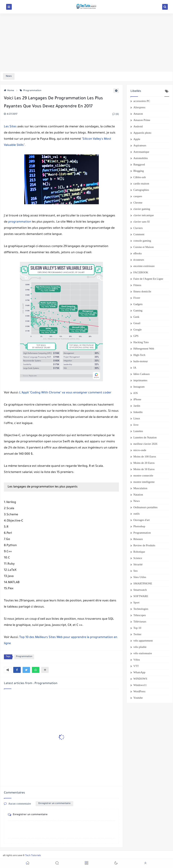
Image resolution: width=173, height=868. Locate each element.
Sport (136, 603)
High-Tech (139, 355)
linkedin (138, 412)
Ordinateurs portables (145, 507)
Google (137, 330)
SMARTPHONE (143, 583)
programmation (20, 222)
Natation (138, 495)
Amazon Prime (142, 120)
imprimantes (140, 380)
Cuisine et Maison (143, 247)
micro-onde (140, 450)
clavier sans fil (141, 222)
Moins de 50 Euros (144, 469)
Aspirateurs (140, 145)
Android (138, 126)
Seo (135, 571)
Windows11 (140, 685)
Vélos (137, 660)
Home (9, 91)
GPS (136, 336)
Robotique (139, 552)
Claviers (138, 228)
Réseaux (138, 539)
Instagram (139, 387)
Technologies (141, 609)
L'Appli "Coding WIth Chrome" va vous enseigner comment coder (65, 393)
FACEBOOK (141, 272)
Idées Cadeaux (141, 374)
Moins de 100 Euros (145, 456)
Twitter (137, 634)
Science (138, 558)
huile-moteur (140, 361)
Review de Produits (144, 545)
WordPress (139, 691)
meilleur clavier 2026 (145, 444)
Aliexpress (139, 107)
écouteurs (139, 260)
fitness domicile (142, 291)
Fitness (137, 285)
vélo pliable (140, 647)
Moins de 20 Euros (144, 463)
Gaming (138, 310)
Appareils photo (142, 133)
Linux (137, 418)
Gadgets (138, 304)
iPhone (137, 399)
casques (138, 196)
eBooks (137, 253)
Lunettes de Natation (145, 437)
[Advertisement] (86, 42)
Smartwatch (140, 590)
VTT (136, 666)
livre (136, 425)
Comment (139, 234)
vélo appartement (143, 641)
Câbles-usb (140, 177)
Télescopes (140, 615)
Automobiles (141, 158)
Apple (137, 139)
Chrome (138, 203)
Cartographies (141, 190)
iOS (135, 393)
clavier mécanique (144, 215)
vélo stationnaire (143, 653)
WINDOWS (140, 679)
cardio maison (141, 184)
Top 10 (137, 628)
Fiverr (137, 298)
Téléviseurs (140, 622)
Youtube (138, 698)
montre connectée (143, 476)
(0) (116, 114)
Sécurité (138, 564)
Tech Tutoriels (33, 856)
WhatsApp (139, 672)
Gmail (137, 323)
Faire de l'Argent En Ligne (148, 279)
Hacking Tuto (141, 342)
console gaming (142, 241)
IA (135, 368)
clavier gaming (142, 209)
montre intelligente (144, 482)
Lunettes (138, 431)
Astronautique (141, 152)
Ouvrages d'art (141, 520)
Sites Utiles (140, 577)
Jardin (137, 406)
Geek (136, 317)
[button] (17, 670)
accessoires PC (142, 101)
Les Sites (10, 127)
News (136, 501)
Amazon (138, 114)
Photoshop (139, 526)
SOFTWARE (141, 596)
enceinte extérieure (144, 266)
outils (136, 514)
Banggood (139, 164)
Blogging (139, 171)
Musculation (140, 488)
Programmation (31, 91)
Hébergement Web (144, 349)
